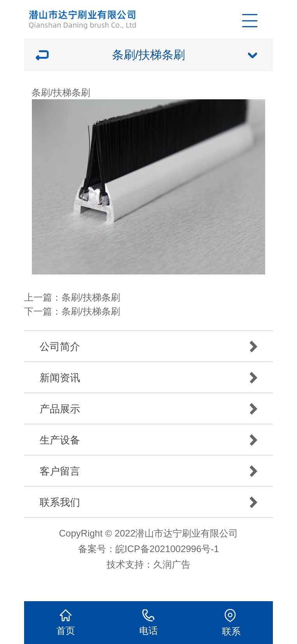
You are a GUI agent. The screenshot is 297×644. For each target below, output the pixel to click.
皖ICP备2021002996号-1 (167, 549)
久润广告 (172, 564)
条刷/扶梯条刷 (91, 297)
